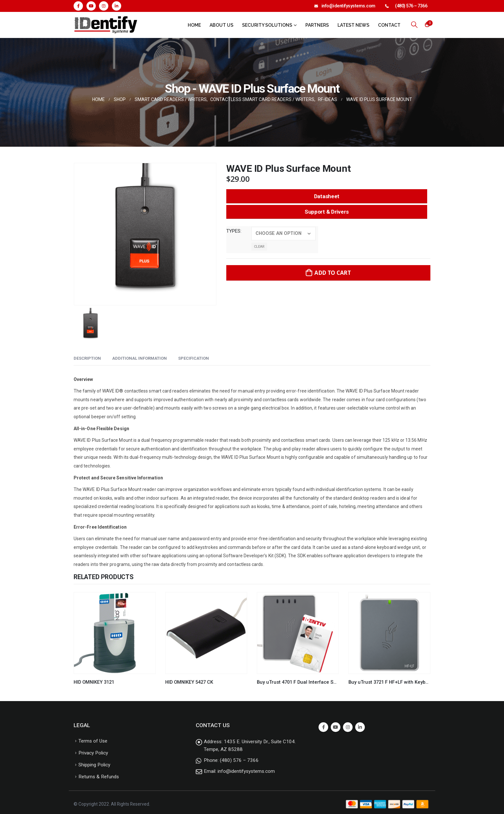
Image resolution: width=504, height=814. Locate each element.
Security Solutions (267, 25)
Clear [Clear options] (259, 247)
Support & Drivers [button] (327, 212)
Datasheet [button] (327, 196)
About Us (221, 25)
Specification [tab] (194, 358)
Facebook (323, 727)
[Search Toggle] (414, 25)
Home (194, 25)
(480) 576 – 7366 (411, 6)
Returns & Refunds (99, 777)
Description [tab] (87, 358)
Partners (317, 25)
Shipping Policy (94, 765)
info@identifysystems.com (348, 6)
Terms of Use (93, 741)
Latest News (353, 25)
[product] (115, 633)
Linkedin (360, 727)
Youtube (336, 727)
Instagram (348, 727)
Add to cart (333, 273)
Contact (389, 25)
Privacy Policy (93, 753)
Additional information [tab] (139, 358)
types (233, 231)
